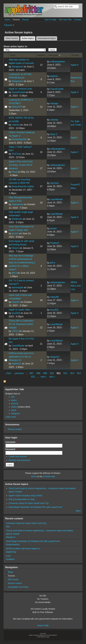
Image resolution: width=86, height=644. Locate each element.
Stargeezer (17, 67)
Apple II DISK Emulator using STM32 (26, 496)
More (78, 511)
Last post (55, 55)
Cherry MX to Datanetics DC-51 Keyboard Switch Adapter (21, 324)
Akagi (15, 172)
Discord (15, 404)
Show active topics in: (16, 46)
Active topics (28, 38)
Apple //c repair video (19, 310)
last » (52, 377)
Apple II (75, 65)
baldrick (54, 76)
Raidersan (17, 219)
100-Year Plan (65, 20)
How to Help (43, 625)
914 (79, 373)
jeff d (14, 273)
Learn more (11, 417)
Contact (78, 20)
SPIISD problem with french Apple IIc (23, 549)
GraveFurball (18, 92)
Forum (75, 55)
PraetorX (55, 243)
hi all (8, 556)
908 (38, 373)
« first (8, 373)
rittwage (54, 103)
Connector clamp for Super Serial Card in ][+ (29, 503)
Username (11, 442)
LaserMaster (56, 199)
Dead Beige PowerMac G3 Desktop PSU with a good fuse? (36, 507)
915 (33, 377)
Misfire (14, 407)
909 (45, 373)
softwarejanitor (58, 62)
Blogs (10, 572)
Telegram (15, 413)
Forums (16, 20)
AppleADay (11, 552)
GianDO (16, 302)
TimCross (17, 154)
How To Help (50, 20)
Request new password (19, 460)
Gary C (54, 134)
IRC (13, 397)
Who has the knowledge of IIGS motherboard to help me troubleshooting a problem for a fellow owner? (22, 263)
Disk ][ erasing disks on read (22, 499)
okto (8, 527)
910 (52, 373)
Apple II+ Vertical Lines (20, 89)
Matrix (14, 400)
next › (44, 377)
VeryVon (54, 183)
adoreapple (17, 287)
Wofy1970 (17, 107)
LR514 (15, 331)
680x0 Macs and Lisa (76, 286)
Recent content (15, 429)
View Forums (12, 38)
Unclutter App (49, 476)
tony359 (16, 313)
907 (32, 373)
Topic (13, 55)
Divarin (15, 248)
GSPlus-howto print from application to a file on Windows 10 (21, 357)
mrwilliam (10, 559)
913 (72, 373)
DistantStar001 (19, 139)
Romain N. (11, 537)
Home (7, 20)
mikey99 (54, 297)
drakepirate (17, 204)
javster (15, 233)
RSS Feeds (13, 579)
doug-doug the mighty (23, 186)
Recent (25, 20)
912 (65, 373)
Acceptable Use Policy (18, 587)
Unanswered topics (47, 38)
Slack (14, 410)
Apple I (74, 138)
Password (11, 449)
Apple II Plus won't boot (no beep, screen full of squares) (21, 165)
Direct (34, 476)
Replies (41, 55)
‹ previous (19, 373)
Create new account (18, 456)
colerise (16, 125)
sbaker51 (16, 364)
